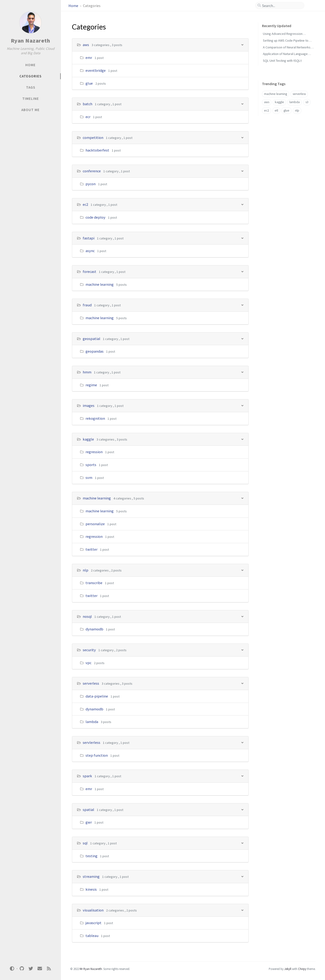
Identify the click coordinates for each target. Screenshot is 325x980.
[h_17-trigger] (242, 742)
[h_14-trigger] (242, 616)
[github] (22, 969)
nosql (87, 616)
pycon (91, 184)
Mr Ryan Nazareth (91, 969)
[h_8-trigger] (242, 338)
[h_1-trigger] (242, 104)
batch (88, 104)
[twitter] (31, 969)
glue (89, 83)
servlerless (92, 742)
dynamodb (94, 629)
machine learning (100, 284)
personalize (95, 524)
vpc (88, 663)
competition (93, 137)
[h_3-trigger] (242, 171)
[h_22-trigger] (242, 910)
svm (89, 477)
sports (91, 465)
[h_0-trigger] (242, 45)
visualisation (93, 910)
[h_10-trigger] (242, 405)
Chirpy (302, 969)
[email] (40, 969)
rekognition (95, 418)
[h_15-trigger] (242, 650)
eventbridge (96, 70)
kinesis (91, 889)
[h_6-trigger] (242, 271)
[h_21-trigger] (242, 876)
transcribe (94, 583)
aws (86, 45)
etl (276, 110)
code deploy (95, 217)
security (89, 650)
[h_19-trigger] (242, 809)
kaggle (88, 439)
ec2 (85, 204)
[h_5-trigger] (242, 238)
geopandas (95, 351)
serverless (91, 683)
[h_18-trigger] (242, 776)
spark (87, 776)
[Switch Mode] (12, 969)
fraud (87, 305)
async (90, 251)
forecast (90, 271)
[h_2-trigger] (242, 137)
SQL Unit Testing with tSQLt (282, 61)
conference (92, 171)
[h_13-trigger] (242, 570)
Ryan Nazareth (31, 41)
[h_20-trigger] (242, 843)
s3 (307, 102)
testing (92, 856)
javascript (93, 923)
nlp (86, 570)
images (89, 405)
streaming (91, 876)
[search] (282, 6)
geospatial (92, 339)
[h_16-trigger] (242, 683)
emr (89, 58)
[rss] (49, 969)
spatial (88, 810)
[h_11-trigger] (242, 439)
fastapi (89, 238)
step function (97, 755)
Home (74, 6)
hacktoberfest (97, 150)
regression (94, 452)
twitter (92, 549)
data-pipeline (97, 696)
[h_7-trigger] (242, 305)
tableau (92, 936)
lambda (92, 722)
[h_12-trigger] (242, 498)
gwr (89, 822)
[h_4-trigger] (242, 204)
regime (91, 385)
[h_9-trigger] (242, 372)
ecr (88, 117)
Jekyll (288, 969)
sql (85, 843)
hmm (87, 372)
